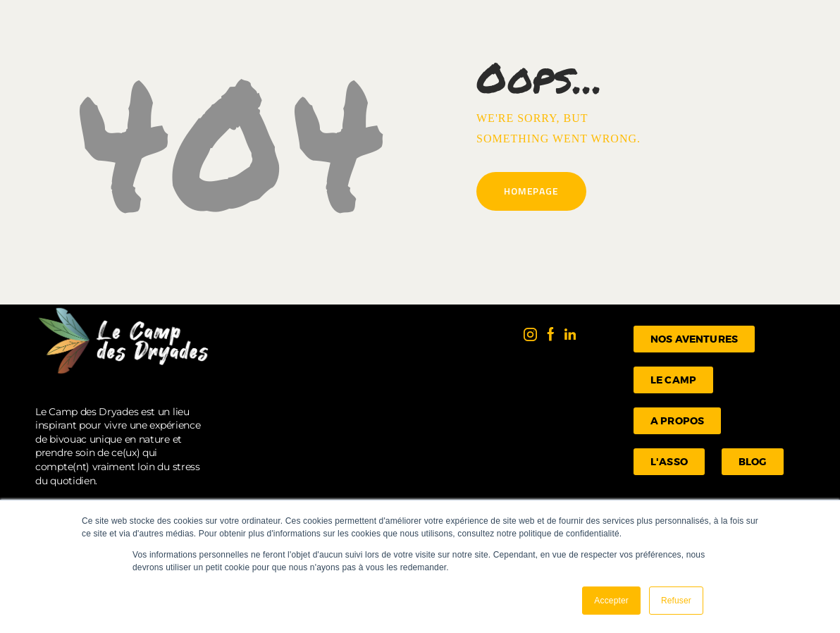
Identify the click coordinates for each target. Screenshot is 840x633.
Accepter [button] (611, 601)
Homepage (531, 191)
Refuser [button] (676, 601)
